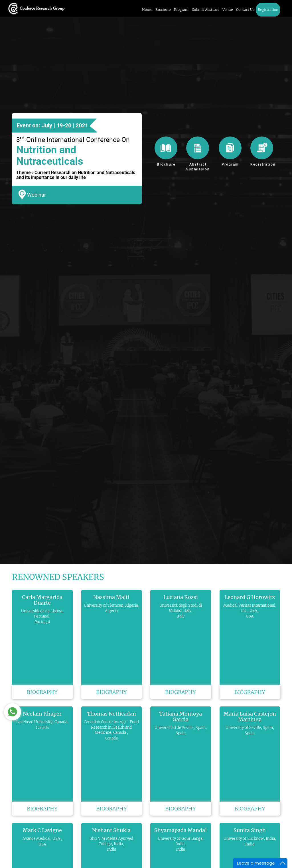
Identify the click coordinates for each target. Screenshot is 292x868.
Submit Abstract (205, 10)
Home (147, 10)
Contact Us (245, 10)
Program (181, 10)
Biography (42, 692)
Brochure (163, 10)
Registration (268, 10)
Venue (228, 10)
